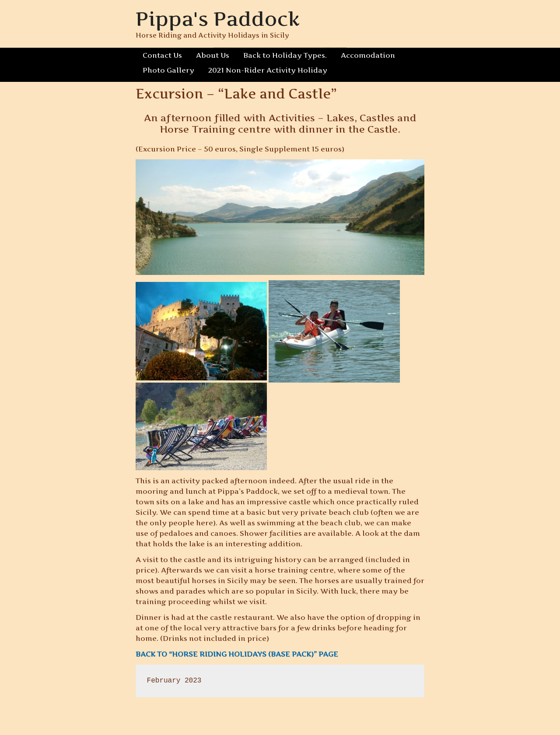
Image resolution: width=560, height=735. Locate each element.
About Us (213, 55)
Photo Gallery (168, 70)
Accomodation (368, 55)
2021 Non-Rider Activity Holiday (268, 70)
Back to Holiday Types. (285, 55)
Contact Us (162, 55)
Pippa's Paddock (218, 19)
